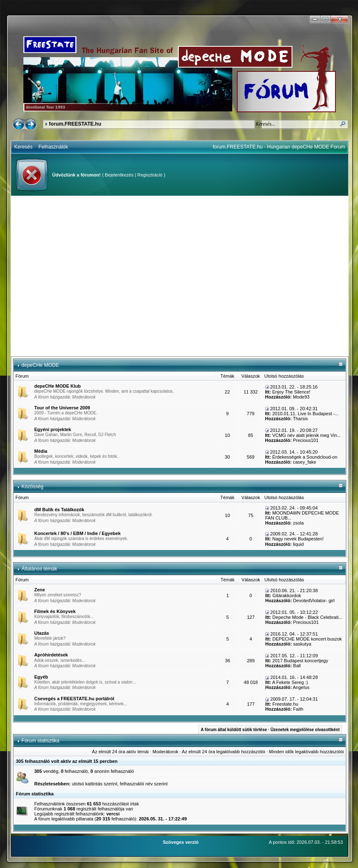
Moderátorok (84, 397)
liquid (298, 544)
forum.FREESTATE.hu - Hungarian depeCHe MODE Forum (279, 147)
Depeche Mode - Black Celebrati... (307, 617)
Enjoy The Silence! (292, 392)
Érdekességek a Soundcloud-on (305, 457)
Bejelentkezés (119, 175)
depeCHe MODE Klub (57, 386)
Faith (298, 709)
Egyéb (41, 677)
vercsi (113, 814)
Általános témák (39, 569)
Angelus (301, 687)
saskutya (302, 644)
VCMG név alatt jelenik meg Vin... (307, 435)
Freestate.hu (285, 704)
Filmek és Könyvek (55, 611)
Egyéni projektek (53, 429)
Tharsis (300, 419)
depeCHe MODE (40, 365)
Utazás (42, 633)
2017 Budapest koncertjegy (300, 661)
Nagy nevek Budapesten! (298, 539)
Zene (40, 590)
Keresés (23, 147)
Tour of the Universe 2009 (62, 408)
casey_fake (305, 462)
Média (41, 451)
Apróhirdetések (51, 655)
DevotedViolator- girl (314, 601)
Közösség (32, 487)
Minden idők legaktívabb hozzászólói (306, 752)
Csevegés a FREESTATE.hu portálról (74, 699)
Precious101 (306, 440)
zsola (298, 523)
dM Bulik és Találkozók (59, 510)
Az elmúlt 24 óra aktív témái (120, 752)
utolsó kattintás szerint (95, 784)
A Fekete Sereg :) (290, 682)
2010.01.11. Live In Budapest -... (306, 414)
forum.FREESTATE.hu (75, 124)
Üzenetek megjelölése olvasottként (305, 730)
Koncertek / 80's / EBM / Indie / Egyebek (77, 533)
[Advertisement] (78, 276)
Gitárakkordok (287, 595)
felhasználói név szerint (144, 784)
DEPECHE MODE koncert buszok (307, 639)
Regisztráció (150, 175)
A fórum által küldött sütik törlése (234, 730)
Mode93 (301, 397)
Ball (297, 666)
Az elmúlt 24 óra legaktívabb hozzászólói (223, 752)
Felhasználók (53, 147)
